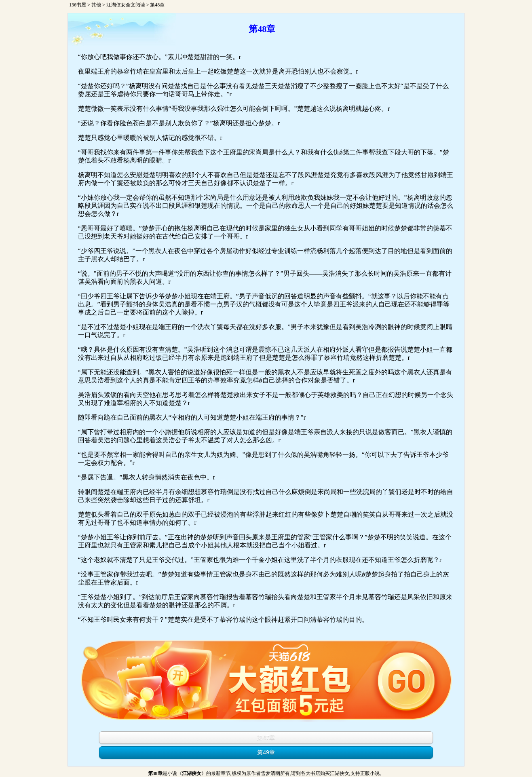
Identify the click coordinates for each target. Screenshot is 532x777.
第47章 (266, 737)
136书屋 (78, 5)
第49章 (266, 752)
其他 (96, 5)
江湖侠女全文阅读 (126, 5)
